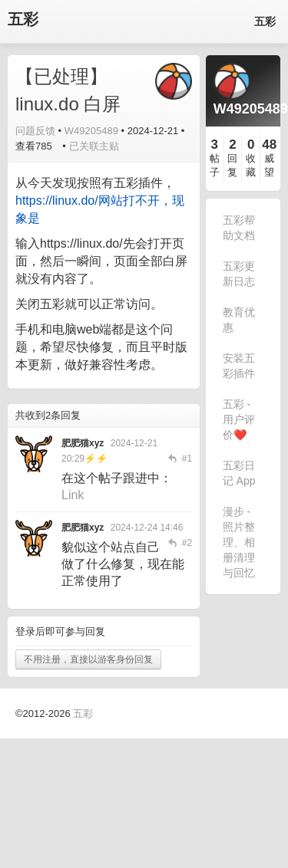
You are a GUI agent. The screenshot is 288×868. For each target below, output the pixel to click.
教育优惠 (239, 320)
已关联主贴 (94, 146)
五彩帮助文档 (239, 228)
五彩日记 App (239, 473)
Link (73, 495)
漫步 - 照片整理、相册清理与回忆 (239, 542)
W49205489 (91, 131)
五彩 (23, 20)
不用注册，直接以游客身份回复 (88, 659)
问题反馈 (35, 131)
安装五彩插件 (239, 366)
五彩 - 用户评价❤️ (239, 419)
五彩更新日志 (239, 274)
